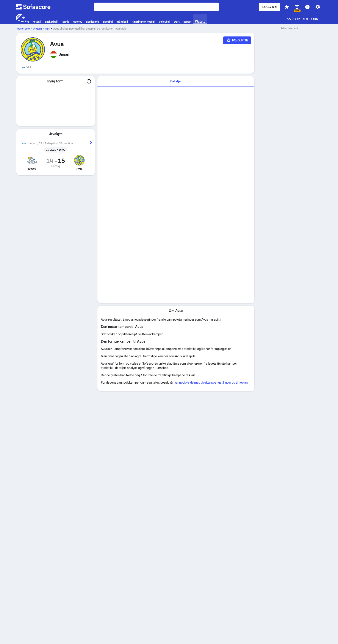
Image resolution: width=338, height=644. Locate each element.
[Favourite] (237, 40)
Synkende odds (302, 19)
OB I (48, 29)
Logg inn (269, 7)
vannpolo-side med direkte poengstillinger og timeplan (211, 383)
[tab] (176, 82)
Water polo (23, 29)
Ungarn (37, 29)
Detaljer (176, 81)
